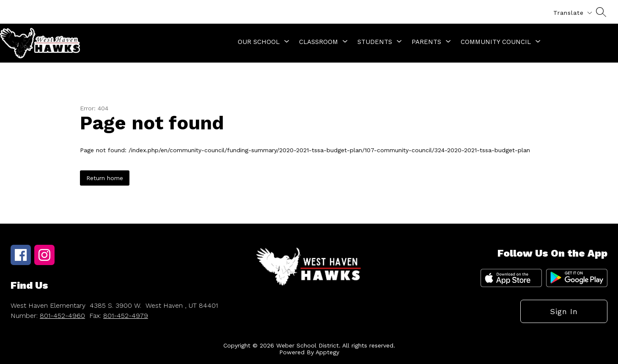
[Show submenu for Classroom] (319, 42)
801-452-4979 (126, 316)
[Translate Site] (572, 13)
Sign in (564, 311)
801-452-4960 (62, 316)
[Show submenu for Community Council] (496, 42)
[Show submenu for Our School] (259, 42)
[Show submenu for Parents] (426, 42)
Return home (105, 178)
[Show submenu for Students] (375, 42)
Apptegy (327, 352)
